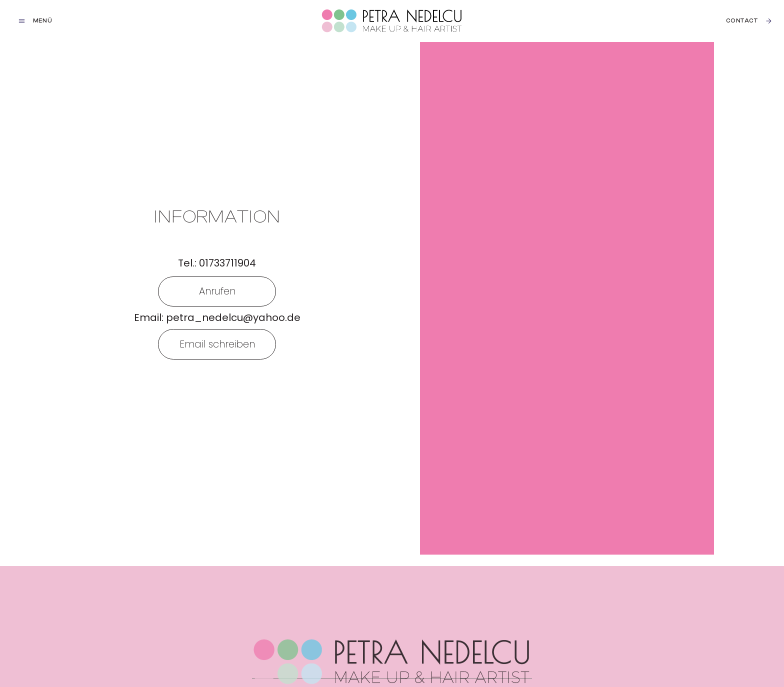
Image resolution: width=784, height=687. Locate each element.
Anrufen (217, 291)
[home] (392, 21)
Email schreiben (217, 344)
